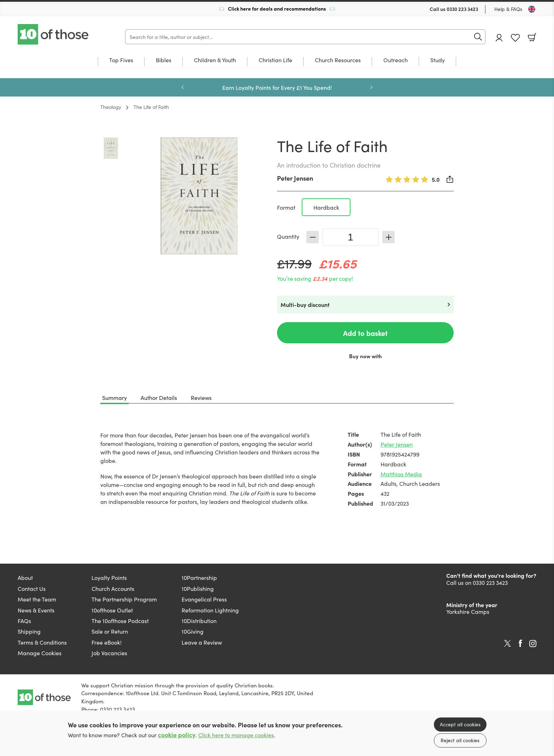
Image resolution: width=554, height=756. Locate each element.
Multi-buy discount (305, 304)
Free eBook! (107, 642)
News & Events (36, 610)
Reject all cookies (460, 740)
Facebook (520, 643)
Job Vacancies (109, 653)
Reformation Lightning (210, 610)
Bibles (164, 60)
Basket (532, 37)
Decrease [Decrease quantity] (313, 237)
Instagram (533, 644)
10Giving (193, 631)
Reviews (201, 397)
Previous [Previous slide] (183, 87)
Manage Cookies (40, 653)
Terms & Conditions (42, 642)
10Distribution (199, 621)
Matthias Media (401, 474)
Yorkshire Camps (468, 611)
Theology (111, 107)
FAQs (24, 621)
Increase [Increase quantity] (388, 237)
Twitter (508, 644)
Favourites (515, 38)
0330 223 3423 (462, 9)
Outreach (396, 60)
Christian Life (275, 60)
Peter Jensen (295, 178)
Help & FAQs (508, 9)
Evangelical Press (204, 599)
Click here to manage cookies (236, 735)
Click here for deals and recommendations (277, 8)
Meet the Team (37, 599)
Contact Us (32, 588)
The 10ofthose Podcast (120, 621)
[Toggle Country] (532, 9)
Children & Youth (215, 60)
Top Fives (121, 60)
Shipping (29, 631)
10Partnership (199, 577)
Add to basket (365, 333)
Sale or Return (110, 631)
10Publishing (198, 588)
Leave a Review (202, 642)
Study (438, 60)
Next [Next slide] (371, 87)
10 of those (54, 34)
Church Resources (338, 60)
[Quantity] (350, 237)
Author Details (159, 397)
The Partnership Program (124, 599)
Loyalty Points (109, 577)
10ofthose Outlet (112, 610)
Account (499, 38)
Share (450, 179)
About (25, 577)
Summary (114, 397)
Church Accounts (113, 588)
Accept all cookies (460, 724)
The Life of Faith (151, 107)
